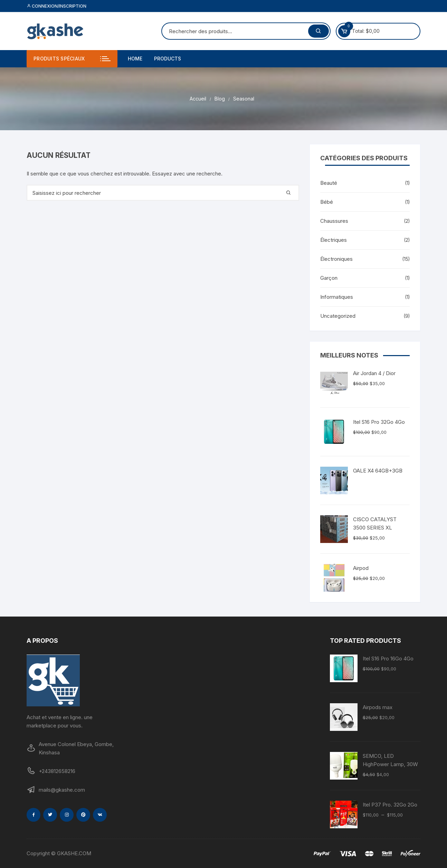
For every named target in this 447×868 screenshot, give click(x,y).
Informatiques (337, 297)
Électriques (334, 240)
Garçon (329, 278)
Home (135, 59)
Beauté (329, 183)
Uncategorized (338, 316)
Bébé (327, 202)
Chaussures (334, 221)
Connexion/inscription (56, 6)
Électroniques (336, 259)
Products (168, 59)
